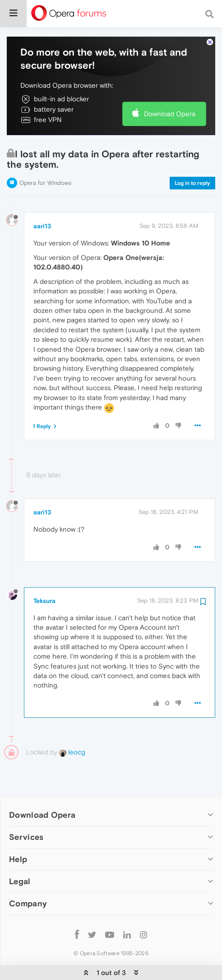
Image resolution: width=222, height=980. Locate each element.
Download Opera (170, 86)
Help (18, 832)
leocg (72, 724)
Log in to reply (192, 155)
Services (26, 809)
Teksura (44, 573)
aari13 (42, 198)
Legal (20, 854)
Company (28, 876)
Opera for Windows (45, 155)
